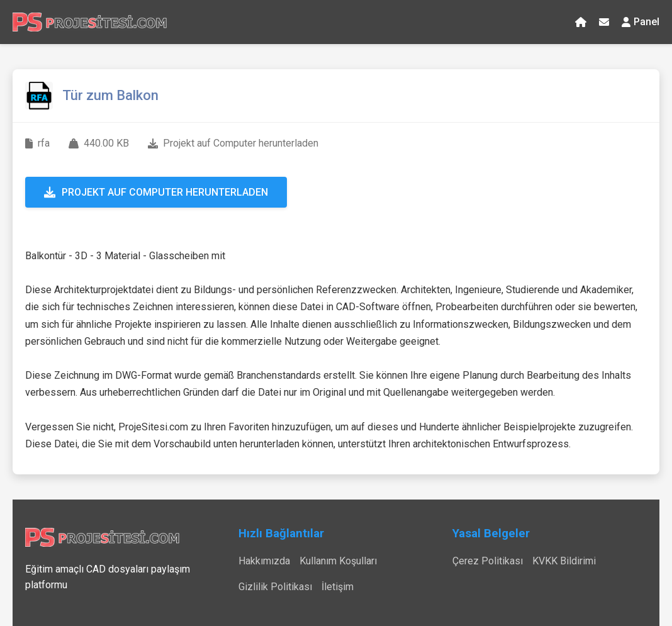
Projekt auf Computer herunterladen (156, 192)
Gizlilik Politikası (275, 587)
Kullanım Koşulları (338, 561)
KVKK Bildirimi (564, 561)
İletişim (338, 587)
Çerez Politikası (488, 561)
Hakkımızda (264, 561)
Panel (641, 22)
